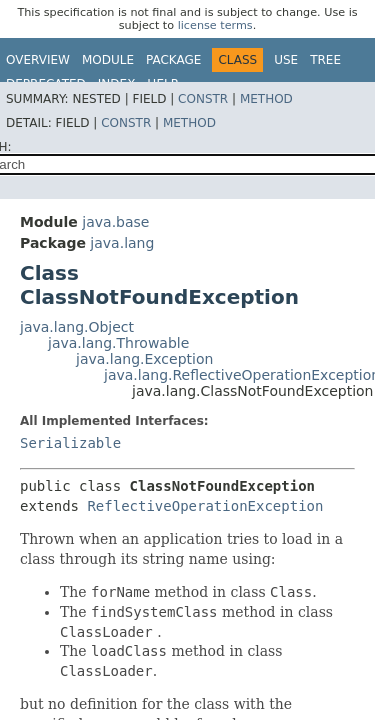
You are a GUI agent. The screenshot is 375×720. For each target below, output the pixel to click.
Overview (38, 60)
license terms (215, 25)
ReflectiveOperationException (205, 506)
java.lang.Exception (144, 359)
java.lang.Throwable (118, 343)
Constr (203, 99)
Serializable (70, 443)
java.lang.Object (77, 327)
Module (108, 60)
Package (173, 60)
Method (266, 99)
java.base (115, 222)
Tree (325, 60)
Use (286, 60)
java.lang (122, 243)
